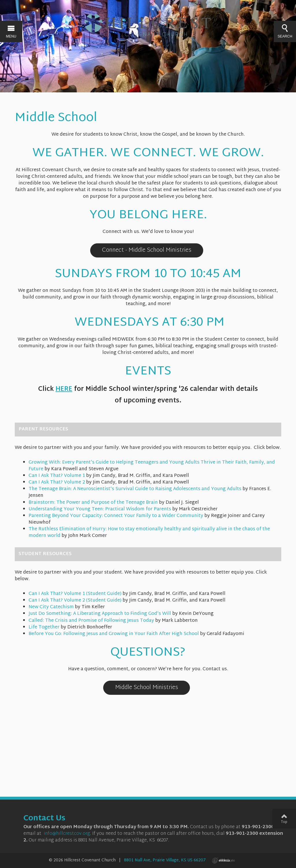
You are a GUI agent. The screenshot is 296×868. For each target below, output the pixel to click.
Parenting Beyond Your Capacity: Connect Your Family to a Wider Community (116, 516)
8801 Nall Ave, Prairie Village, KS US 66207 (165, 860)
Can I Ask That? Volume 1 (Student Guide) (75, 594)
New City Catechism (51, 607)
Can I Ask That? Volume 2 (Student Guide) (75, 601)
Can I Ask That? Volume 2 (57, 482)
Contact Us (44, 819)
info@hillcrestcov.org (67, 834)
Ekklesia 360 (223, 860)
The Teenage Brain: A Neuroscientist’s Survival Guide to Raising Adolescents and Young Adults (135, 489)
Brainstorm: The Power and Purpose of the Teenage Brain (93, 503)
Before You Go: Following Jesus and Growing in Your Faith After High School (114, 634)
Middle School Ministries (147, 688)
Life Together (44, 627)
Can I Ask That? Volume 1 (57, 476)
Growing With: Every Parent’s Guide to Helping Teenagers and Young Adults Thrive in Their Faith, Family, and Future (152, 466)
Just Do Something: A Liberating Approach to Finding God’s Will (100, 614)
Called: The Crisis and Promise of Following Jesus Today (91, 621)
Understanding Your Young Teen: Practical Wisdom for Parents (100, 509)
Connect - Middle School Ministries (147, 250)
